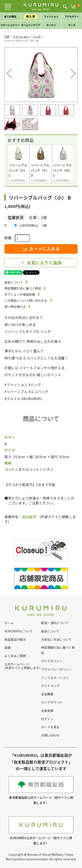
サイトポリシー (52, 661)
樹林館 (27, 517)
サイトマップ (50, 686)
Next (70, 72)
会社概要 (47, 694)
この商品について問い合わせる (26, 300)
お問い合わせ (50, 735)
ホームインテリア (31, 25)
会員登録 (47, 711)
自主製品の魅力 (15, 639)
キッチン (51, 25)
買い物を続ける (15, 307)
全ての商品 (10, 16)
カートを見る (50, 727)
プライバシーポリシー (56, 669)
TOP (7, 36)
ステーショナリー (10, 25)
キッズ (72, 25)
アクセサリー (72, 16)
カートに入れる (41, 249)
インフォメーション (55, 678)
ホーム (9, 623)
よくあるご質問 (15, 656)
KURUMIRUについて (19, 631)
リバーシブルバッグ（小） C (18, 170)
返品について (14, 282)
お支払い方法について (56, 639)
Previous (10, 72)
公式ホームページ (17, 664)
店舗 (7, 647)
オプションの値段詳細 (20, 294)
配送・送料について (55, 623)
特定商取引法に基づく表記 (23, 288)
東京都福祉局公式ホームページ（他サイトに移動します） (41, 791)
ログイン (47, 719)
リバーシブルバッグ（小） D (40, 170)
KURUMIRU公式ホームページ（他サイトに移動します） (41, 831)
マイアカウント (52, 702)
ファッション (51, 16)
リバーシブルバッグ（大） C (62, 170)
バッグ (37, 36)
